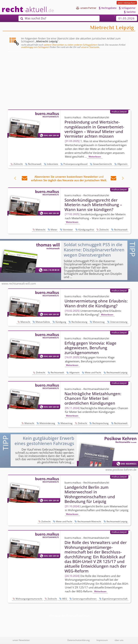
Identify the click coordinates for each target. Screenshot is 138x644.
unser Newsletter (21, 640)
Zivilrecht (18, 164)
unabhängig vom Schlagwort (35, 47)
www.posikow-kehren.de (121, 470)
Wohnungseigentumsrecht (29, 599)
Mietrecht (40, 230)
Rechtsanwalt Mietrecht (89, 521)
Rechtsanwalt (35, 164)
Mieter (54, 230)
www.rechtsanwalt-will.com (19, 283)
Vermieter (68, 230)
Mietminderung (47, 423)
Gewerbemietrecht (102, 164)
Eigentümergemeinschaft (115, 599)
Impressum (102, 640)
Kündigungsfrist (86, 230)
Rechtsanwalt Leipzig (117, 372)
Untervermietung (119, 322)
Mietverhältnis (43, 322)
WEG (65, 599)
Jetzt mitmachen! (127, 3)
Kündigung (61, 322)
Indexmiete (52, 164)
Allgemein (122, 164)
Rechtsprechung (100, 423)
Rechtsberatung (79, 322)
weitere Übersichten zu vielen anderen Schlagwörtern (71, 45)
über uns (119, 640)
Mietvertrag (99, 322)
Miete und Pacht (93, 372)
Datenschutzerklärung (79, 640)
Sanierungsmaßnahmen (84, 599)
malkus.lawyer (119, 112)
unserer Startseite (90, 47)
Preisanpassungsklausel (75, 164)
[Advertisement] (69, 80)
